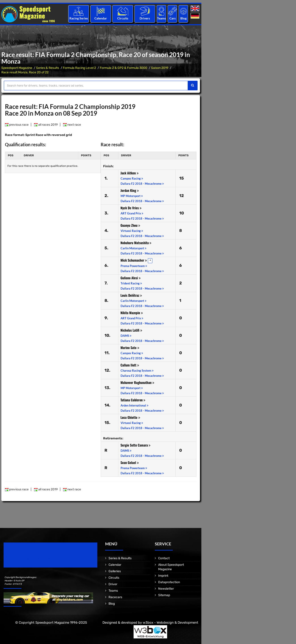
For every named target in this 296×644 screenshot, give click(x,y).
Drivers (145, 18)
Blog (183, 18)
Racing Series (79, 18)
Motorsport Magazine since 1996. (29, 558)
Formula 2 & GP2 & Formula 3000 (124, 68)
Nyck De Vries (131, 208)
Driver (113, 584)
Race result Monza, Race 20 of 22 (25, 72)
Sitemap (164, 595)
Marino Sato (130, 347)
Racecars (115, 597)
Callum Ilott (130, 365)
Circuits (123, 18)
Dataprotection (169, 582)
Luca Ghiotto (130, 417)
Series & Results (48, 68)
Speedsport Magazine (17, 68)
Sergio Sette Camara (136, 445)
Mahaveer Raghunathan (138, 382)
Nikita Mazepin (132, 313)
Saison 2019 (160, 68)
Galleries (115, 571)
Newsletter (166, 589)
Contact (164, 558)
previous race (17, 125)
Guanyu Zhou (131, 225)
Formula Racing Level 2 (79, 68)
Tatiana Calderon (133, 400)
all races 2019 (46, 125)
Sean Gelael (130, 462)
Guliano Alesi (131, 278)
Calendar (101, 18)
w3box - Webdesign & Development (170, 623)
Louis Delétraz (131, 295)
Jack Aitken (130, 173)
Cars (172, 18)
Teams (161, 18)
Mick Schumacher (134, 260)
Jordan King (130, 190)
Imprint (163, 576)
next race (72, 125)
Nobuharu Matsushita (136, 243)
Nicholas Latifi (131, 330)
